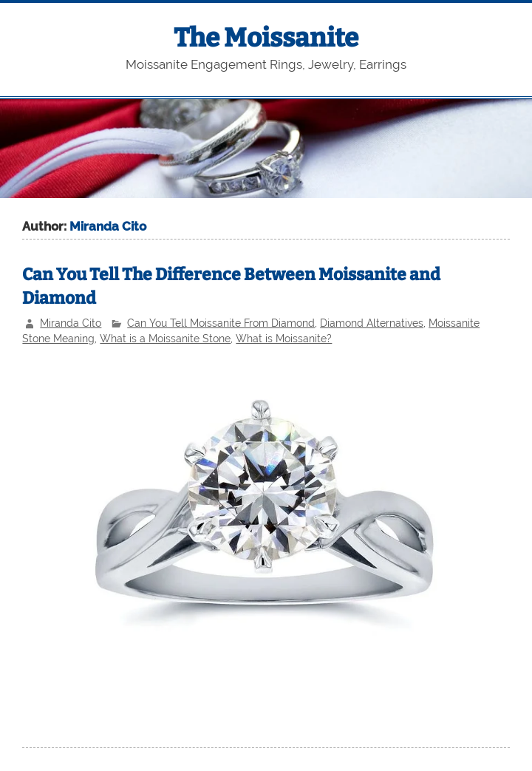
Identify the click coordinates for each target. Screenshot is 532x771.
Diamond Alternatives (372, 323)
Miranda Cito (71, 323)
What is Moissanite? (284, 339)
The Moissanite (266, 38)
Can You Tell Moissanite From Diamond (221, 323)
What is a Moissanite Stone (165, 339)
